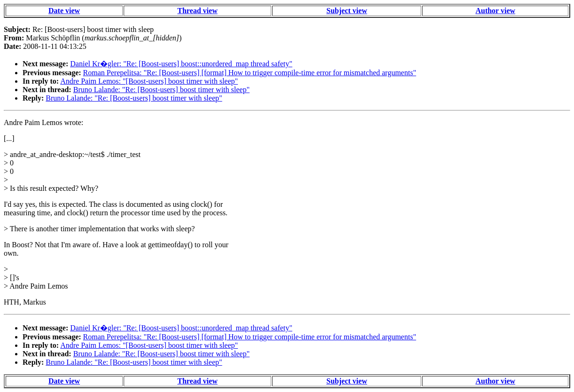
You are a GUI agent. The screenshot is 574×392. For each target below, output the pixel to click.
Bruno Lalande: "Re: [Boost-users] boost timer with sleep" (161, 90)
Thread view (197, 11)
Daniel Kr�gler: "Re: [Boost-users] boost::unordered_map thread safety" (181, 64)
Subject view (347, 11)
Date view (64, 11)
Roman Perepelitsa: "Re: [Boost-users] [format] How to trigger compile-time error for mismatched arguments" (250, 73)
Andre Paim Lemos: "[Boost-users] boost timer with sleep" (149, 81)
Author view (495, 11)
